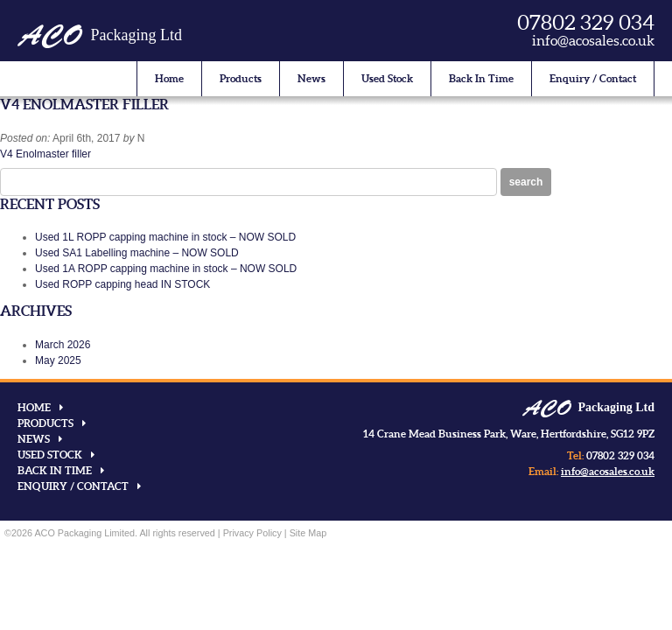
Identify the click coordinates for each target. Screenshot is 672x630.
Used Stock (387, 78)
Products (241, 78)
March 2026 (63, 345)
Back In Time (481, 78)
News (311, 78)
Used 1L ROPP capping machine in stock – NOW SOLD (165, 237)
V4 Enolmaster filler (45, 154)
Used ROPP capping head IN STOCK (122, 284)
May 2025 (58, 360)
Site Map (308, 533)
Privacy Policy (252, 533)
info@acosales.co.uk (593, 40)
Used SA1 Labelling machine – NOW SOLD (137, 253)
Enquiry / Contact (593, 78)
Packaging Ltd (100, 35)
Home (169, 78)
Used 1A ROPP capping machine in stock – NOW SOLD (166, 269)
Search (526, 182)
